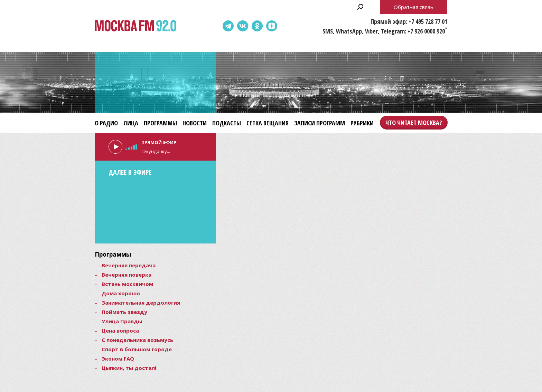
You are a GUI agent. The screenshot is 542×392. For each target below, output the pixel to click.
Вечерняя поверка (127, 275)
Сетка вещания (268, 123)
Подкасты (227, 123)
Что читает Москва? (414, 123)
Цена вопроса (120, 331)
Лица (131, 123)
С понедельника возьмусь (137, 340)
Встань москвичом (127, 284)
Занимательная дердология (141, 303)
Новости (195, 123)
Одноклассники (257, 26)
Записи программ (320, 123)
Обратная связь (414, 7)
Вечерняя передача (129, 265)
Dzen (272, 26)
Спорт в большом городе (137, 349)
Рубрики (362, 123)
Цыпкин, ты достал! (129, 368)
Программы (160, 123)
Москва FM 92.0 (135, 26)
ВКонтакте (243, 26)
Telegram (228, 26)
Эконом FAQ (118, 358)
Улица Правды (122, 321)
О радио (106, 123)
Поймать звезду (124, 312)
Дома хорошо (121, 293)
